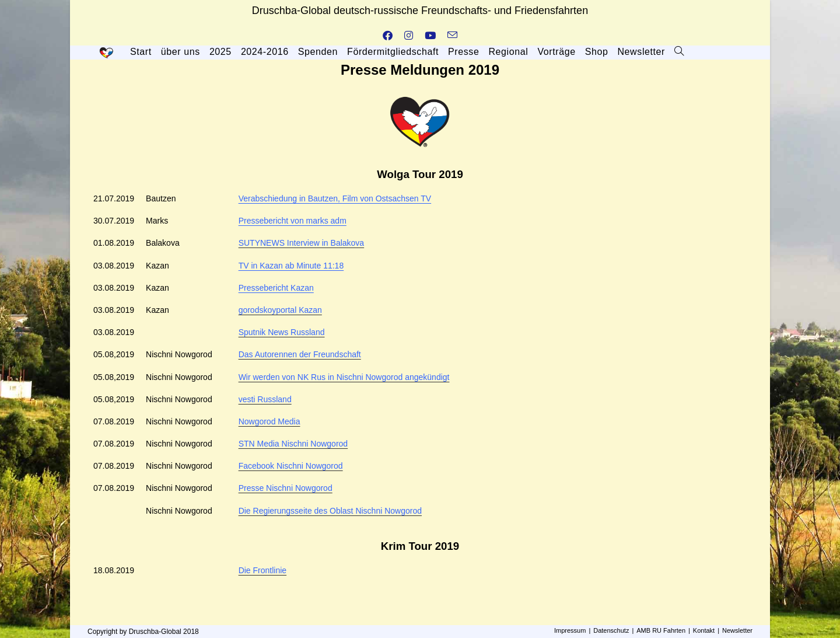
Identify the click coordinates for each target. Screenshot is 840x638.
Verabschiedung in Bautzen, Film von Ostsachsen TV (335, 198)
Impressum (570, 630)
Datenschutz (611, 630)
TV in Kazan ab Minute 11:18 (291, 266)
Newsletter (737, 630)
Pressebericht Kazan (276, 288)
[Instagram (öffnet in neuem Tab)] (409, 36)
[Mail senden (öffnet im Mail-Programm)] (452, 36)
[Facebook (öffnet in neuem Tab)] (388, 36)
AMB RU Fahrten (661, 630)
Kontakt (704, 630)
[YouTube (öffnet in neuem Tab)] (430, 36)
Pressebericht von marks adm (293, 221)
